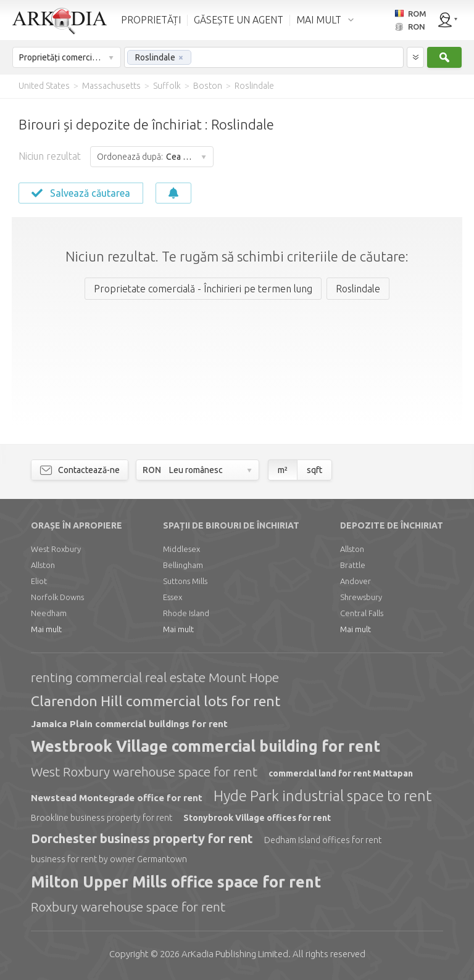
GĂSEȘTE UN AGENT (239, 20)
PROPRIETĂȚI (151, 20)
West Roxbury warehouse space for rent (144, 772)
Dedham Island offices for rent (323, 840)
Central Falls (362, 613)
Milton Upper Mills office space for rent (176, 882)
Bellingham (183, 565)
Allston (43, 565)
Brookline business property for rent (102, 818)
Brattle (353, 565)
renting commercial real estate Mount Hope (155, 677)
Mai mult (46, 629)
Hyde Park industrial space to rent (322, 796)
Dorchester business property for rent (142, 838)
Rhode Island (186, 613)
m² (283, 470)
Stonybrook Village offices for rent (257, 818)
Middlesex (181, 549)
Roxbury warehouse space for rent (128, 907)
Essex (173, 597)
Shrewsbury (361, 597)
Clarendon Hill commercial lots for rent (156, 701)
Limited (235, 954)
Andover (355, 581)
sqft (314, 470)
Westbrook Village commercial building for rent (206, 746)
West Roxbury (56, 549)
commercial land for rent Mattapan (341, 773)
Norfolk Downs (57, 597)
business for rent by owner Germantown (109, 859)
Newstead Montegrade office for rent (117, 798)
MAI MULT (319, 20)
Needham (49, 613)
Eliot (39, 581)
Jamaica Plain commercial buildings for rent (129, 724)
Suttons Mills (185, 581)
